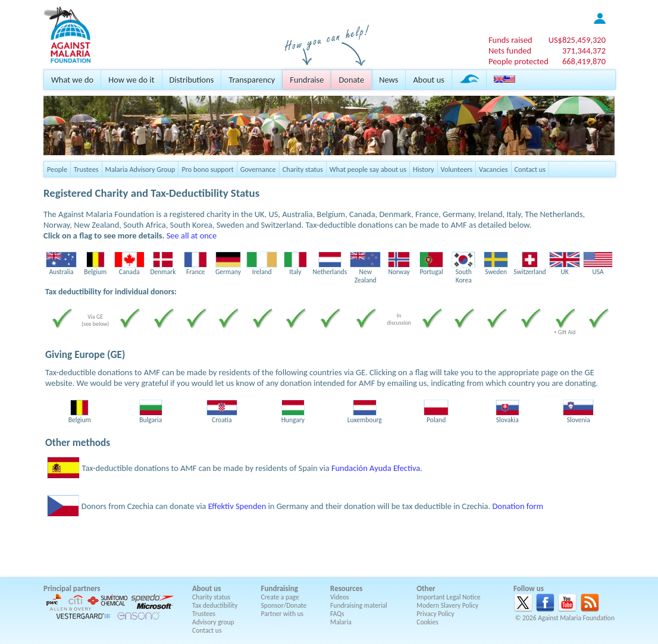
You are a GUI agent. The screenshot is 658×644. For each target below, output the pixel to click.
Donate (351, 80)
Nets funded (510, 51)
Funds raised (510, 40)
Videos (340, 597)
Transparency (252, 80)
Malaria (341, 622)
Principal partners (72, 588)
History (423, 169)
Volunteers (457, 169)
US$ (577, 40)
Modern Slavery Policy (447, 605)
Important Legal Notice (448, 597)
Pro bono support (207, 169)
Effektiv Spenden (237, 506)
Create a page (280, 597)
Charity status (303, 169)
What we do (72, 80)
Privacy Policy (435, 614)
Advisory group (213, 622)
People (57, 169)
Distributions (192, 80)
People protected (518, 61)
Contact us (530, 169)
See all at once (192, 235)
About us (428, 80)
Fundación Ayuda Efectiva (376, 468)
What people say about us (368, 169)
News (388, 80)
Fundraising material (359, 605)
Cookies (427, 622)
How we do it (131, 80)
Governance (258, 169)
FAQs (337, 614)
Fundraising (280, 588)
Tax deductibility (215, 605)
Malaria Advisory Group (140, 169)
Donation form (518, 506)
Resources (346, 588)
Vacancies (493, 169)
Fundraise (307, 80)
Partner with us (283, 614)
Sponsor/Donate (284, 605)
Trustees (86, 169)
